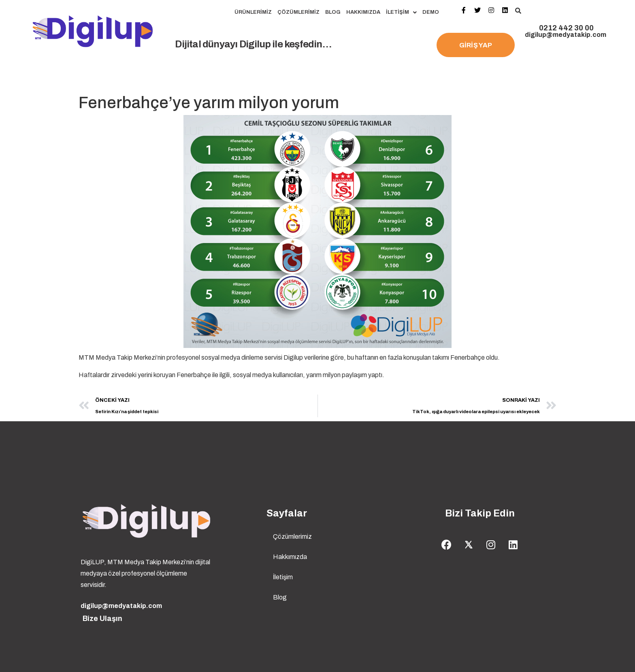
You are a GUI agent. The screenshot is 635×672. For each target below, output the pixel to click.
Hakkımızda (363, 12)
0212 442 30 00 (566, 28)
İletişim (401, 12)
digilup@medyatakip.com (566, 35)
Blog (333, 12)
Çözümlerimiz (298, 12)
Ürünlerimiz (253, 12)
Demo (431, 12)
